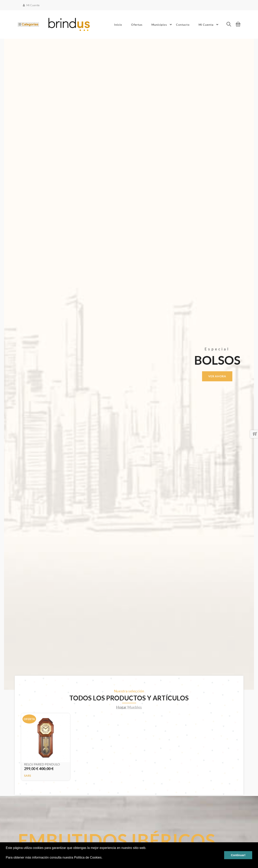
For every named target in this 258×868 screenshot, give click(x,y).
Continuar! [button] (238, 855)
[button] (6, 863)
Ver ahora (217, 376)
